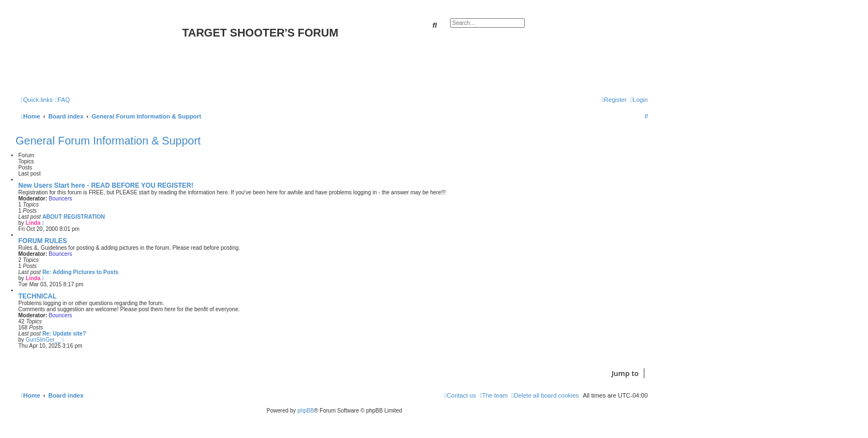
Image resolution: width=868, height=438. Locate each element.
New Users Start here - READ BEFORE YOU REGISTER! (106, 185)
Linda (33, 223)
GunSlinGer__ (43, 340)
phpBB (306, 411)
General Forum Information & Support (108, 141)
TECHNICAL (37, 296)
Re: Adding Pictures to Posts (80, 272)
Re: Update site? (64, 334)
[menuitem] (63, 100)
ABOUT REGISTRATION (73, 217)
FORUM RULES (43, 241)
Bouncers (60, 199)
